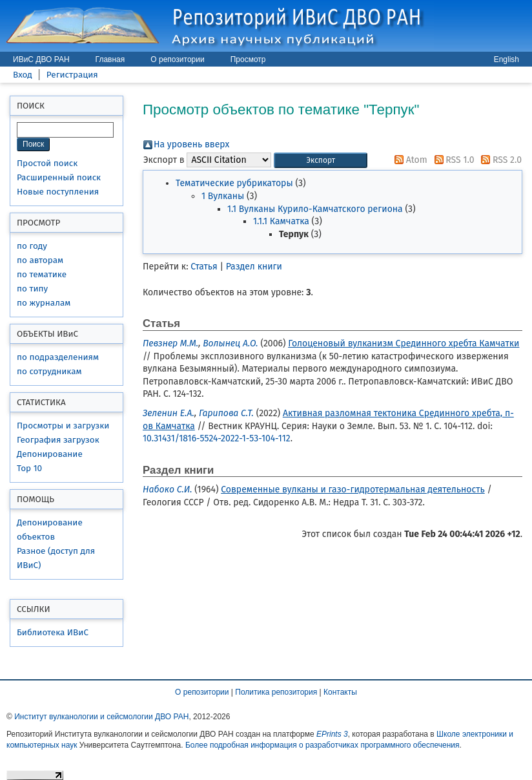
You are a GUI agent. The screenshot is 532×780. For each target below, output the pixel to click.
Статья (204, 267)
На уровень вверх (191, 144)
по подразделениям (58, 357)
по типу (32, 289)
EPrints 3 (332, 734)
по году (32, 246)
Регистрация (72, 75)
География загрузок (58, 440)
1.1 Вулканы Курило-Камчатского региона (315, 209)
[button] (321, 161)
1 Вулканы (223, 196)
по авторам (40, 260)
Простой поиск (47, 163)
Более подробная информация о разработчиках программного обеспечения (322, 745)
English (506, 59)
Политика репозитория (276, 692)
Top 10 (29, 468)
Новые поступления (58, 192)
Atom (409, 160)
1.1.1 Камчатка (281, 221)
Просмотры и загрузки (63, 426)
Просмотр (248, 59)
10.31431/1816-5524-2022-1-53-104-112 (217, 438)
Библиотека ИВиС (53, 632)
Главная (110, 59)
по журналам (44, 303)
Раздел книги (254, 267)
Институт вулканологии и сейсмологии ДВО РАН (101, 717)
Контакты (340, 692)
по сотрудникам (49, 371)
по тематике (42, 274)
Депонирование (50, 454)
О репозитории (177, 59)
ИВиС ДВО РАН (41, 59)
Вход (23, 75)
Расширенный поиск (59, 177)
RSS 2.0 (499, 160)
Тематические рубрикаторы (234, 183)
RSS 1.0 (452, 160)
